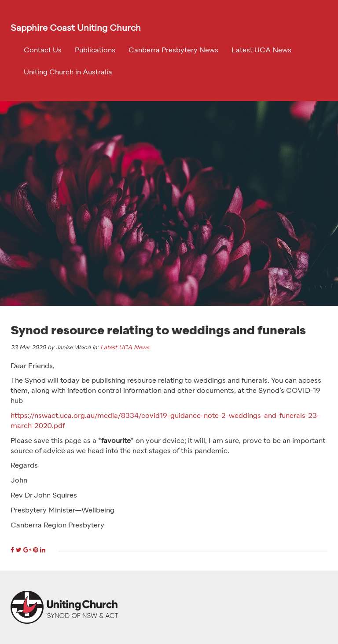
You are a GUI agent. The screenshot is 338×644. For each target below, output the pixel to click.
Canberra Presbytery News (173, 51)
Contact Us (43, 51)
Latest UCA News (261, 51)
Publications (95, 51)
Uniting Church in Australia (68, 73)
